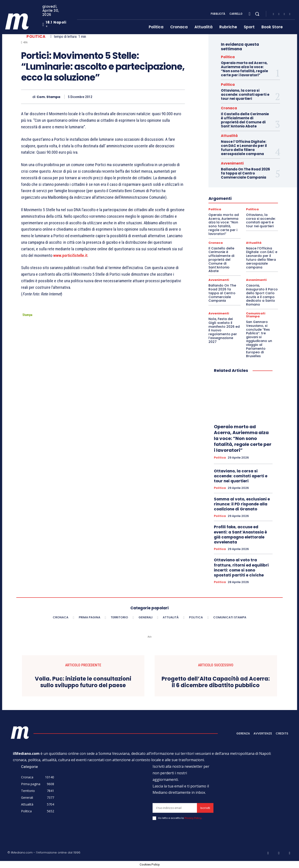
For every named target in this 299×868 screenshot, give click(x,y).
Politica (36, 37)
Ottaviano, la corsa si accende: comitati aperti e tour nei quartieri (245, 94)
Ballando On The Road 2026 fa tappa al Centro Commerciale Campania (245, 173)
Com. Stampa (48, 97)
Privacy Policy (193, 818)
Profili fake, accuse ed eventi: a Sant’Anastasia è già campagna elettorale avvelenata (240, 534)
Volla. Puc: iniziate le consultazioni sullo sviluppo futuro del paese (83, 682)
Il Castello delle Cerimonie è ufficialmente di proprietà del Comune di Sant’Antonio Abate (245, 120)
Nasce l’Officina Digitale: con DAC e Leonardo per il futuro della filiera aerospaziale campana (244, 148)
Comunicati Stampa (256, 315)
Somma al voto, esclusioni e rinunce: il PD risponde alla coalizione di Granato (242, 504)
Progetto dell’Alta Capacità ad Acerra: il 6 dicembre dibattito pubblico (216, 682)
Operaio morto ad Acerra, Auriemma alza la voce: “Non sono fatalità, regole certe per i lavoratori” (244, 69)
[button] (257, 14)
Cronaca (229, 108)
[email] (175, 808)
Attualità (229, 136)
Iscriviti (205, 808)
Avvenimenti (232, 163)
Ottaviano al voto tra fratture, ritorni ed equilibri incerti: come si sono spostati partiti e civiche (241, 567)
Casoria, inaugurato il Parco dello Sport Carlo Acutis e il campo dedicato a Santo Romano (262, 295)
